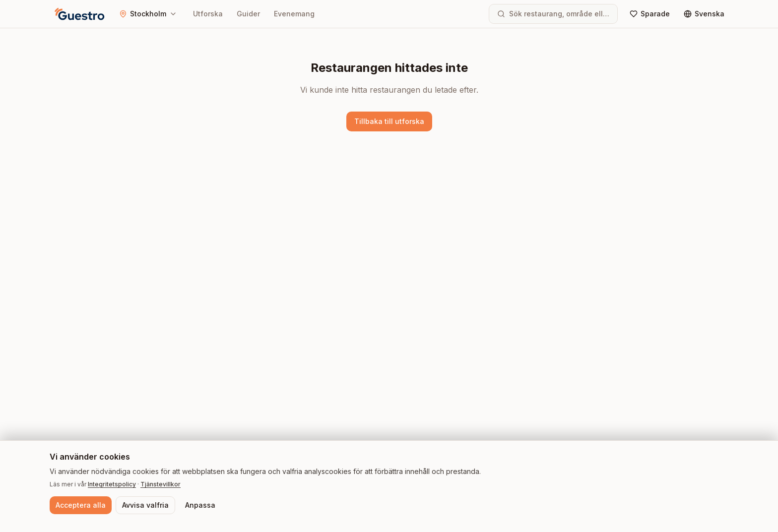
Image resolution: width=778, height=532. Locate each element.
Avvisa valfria (145, 505)
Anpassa (200, 505)
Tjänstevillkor (161, 484)
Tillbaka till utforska (389, 121)
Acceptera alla (81, 505)
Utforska (208, 14)
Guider (248, 14)
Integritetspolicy (112, 484)
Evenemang (294, 14)
